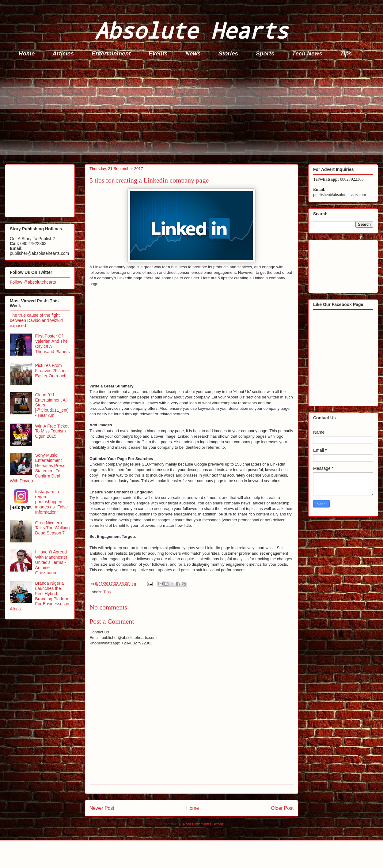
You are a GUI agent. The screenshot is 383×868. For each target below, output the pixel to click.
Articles (63, 53)
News (193, 53)
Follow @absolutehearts (33, 282)
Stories (228, 53)
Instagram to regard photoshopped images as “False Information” (52, 502)
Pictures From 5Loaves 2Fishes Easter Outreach (51, 371)
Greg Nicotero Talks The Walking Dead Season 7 (53, 528)
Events (158, 53)
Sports (265, 53)
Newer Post (102, 808)
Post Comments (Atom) (204, 824)
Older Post (282, 808)
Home (27, 53)
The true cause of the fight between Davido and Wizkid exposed (36, 320)
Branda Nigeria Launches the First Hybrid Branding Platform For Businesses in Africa (40, 596)
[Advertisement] (193, 112)
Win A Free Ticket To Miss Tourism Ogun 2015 (52, 431)
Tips (346, 53)
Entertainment (111, 53)
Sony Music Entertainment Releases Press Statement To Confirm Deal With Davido (38, 468)
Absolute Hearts (191, 30)
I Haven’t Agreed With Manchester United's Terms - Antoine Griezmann (51, 562)
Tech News (307, 53)
